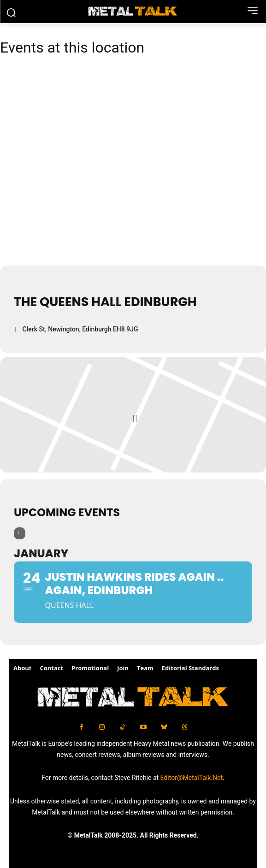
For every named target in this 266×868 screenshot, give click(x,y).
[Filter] (20, 533)
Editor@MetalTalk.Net (192, 778)
